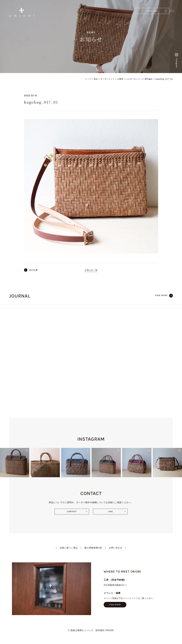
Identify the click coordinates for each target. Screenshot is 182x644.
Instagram (176, 58)
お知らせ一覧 (91, 270)
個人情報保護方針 (93, 546)
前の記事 (34, 270)
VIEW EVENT (115, 603)
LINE (110, 510)
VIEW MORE (161, 295)
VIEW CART (143, 12)
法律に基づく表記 (69, 546)
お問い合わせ (116, 546)
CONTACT (72, 510)
